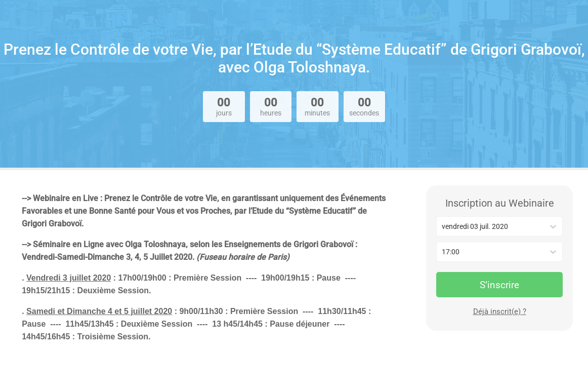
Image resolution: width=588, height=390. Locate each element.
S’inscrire (499, 285)
